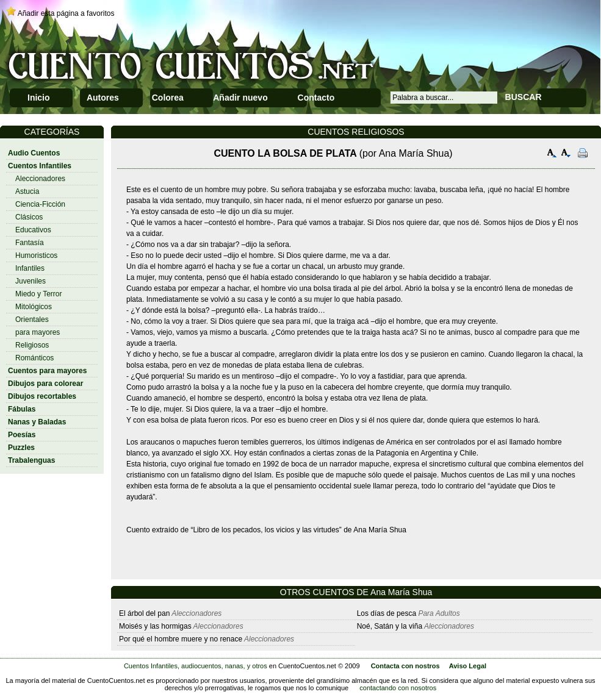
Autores (103, 98)
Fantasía (30, 243)
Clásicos (29, 217)
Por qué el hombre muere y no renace (181, 639)
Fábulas (22, 409)
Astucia (27, 191)
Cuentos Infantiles (40, 166)
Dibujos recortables (42, 396)
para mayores (38, 332)
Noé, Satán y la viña (390, 626)
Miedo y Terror (38, 294)
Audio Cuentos (34, 153)
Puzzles (21, 448)
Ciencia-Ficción (40, 204)
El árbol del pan (144, 613)
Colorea (168, 98)
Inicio (39, 98)
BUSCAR (524, 97)
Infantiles (30, 268)
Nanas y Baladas (37, 422)
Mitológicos (34, 307)
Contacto (316, 98)
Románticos (34, 358)
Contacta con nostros (405, 666)
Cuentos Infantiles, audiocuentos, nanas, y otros (196, 666)
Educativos (33, 230)
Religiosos (32, 345)
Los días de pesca (387, 613)
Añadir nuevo (240, 98)
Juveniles (31, 281)
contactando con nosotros (398, 688)
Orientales (32, 320)
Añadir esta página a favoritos (66, 13)
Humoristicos (36, 255)
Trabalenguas (31, 460)
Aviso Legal (468, 666)
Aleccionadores (40, 179)
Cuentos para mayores (47, 371)
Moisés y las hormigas (155, 626)
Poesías (22, 435)
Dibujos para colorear (45, 384)
